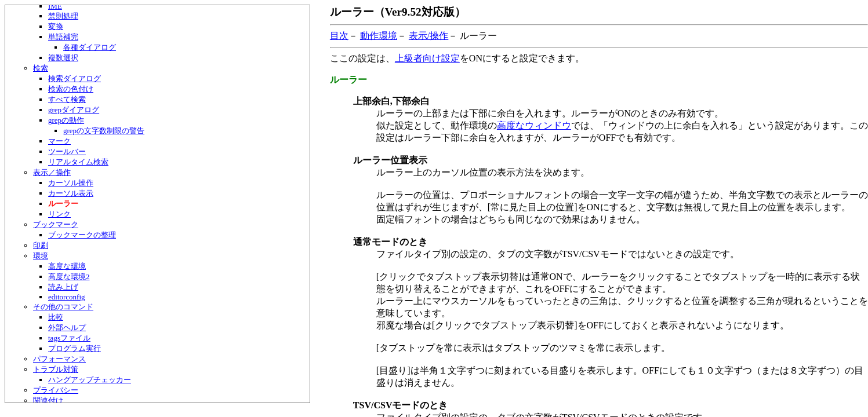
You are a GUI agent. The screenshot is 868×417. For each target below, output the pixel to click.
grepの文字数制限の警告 (104, 131)
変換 (56, 26)
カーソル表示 (71, 193)
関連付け (48, 400)
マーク (59, 141)
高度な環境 (67, 266)
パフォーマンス (59, 359)
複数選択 (63, 58)
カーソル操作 (71, 183)
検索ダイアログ (75, 78)
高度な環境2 (69, 277)
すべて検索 (67, 99)
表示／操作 (52, 172)
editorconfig (67, 297)
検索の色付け (71, 89)
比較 (56, 317)
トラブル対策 (56, 369)
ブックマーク (56, 224)
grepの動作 (66, 120)
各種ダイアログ (90, 47)
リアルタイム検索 (78, 162)
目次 (339, 36)
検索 (41, 68)
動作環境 (379, 36)
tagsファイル (69, 338)
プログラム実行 (75, 348)
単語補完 (63, 37)
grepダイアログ (74, 110)
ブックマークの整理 (82, 235)
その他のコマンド (63, 307)
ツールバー (67, 151)
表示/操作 (428, 36)
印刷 (41, 245)
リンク (59, 214)
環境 (41, 256)
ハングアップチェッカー (90, 380)
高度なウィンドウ (534, 125)
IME (55, 6)
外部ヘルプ (67, 328)
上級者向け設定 (427, 58)
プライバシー (56, 390)
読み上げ (63, 287)
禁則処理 (63, 16)
